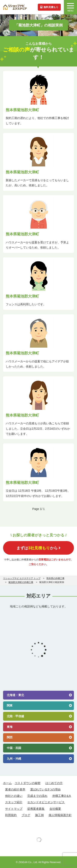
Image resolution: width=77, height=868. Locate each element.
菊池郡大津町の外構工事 (21, 582)
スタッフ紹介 (14, 802)
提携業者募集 (36, 809)
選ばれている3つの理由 (45, 789)
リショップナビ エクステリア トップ (22, 578)
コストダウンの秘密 (28, 783)
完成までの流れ (37, 796)
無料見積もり (49, 7)
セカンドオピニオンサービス (46, 802)
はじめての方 (54, 783)
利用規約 (11, 815)
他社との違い (14, 796)
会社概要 (55, 809)
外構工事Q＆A (62, 796)
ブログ (26, 815)
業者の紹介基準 (15, 789)
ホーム (7, 783)
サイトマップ (14, 809)
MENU (70, 7)
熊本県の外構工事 (55, 578)
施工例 (39, 815)
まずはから (38, 548)
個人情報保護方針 (60, 815)
